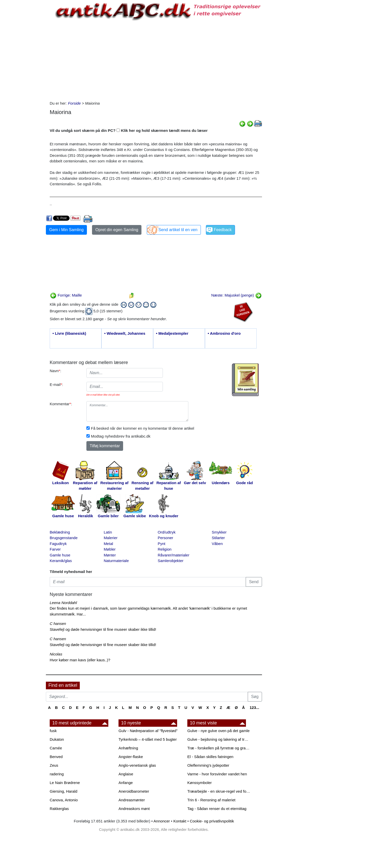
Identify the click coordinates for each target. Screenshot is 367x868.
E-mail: (56, 384)
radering (57, 774)
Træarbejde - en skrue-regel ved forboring (219, 791)
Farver (55, 549)
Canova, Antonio (64, 800)
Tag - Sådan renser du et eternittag (217, 809)
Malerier (111, 538)
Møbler (110, 549)
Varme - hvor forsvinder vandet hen (217, 774)
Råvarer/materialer (174, 555)
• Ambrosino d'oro (224, 333)
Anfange (126, 783)
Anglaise (126, 774)
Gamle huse (60, 555)
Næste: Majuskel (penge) (237, 295)
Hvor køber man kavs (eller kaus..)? (80, 660)
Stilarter (218, 538)
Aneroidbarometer (134, 791)
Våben (217, 544)
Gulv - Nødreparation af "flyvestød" (148, 731)
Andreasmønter (132, 800)
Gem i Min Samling (66, 230)
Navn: (55, 371)
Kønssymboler (200, 783)
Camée (56, 748)
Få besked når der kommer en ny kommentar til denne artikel (143, 428)
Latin (108, 532)
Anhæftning (128, 748)
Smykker (219, 532)
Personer (166, 538)
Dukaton (57, 739)
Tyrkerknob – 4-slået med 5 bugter (148, 739)
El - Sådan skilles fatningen (210, 757)
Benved (56, 757)
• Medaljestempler (172, 333)
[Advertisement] (24, 77)
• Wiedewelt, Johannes (125, 333)
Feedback (223, 230)
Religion (165, 549)
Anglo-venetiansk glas (137, 765)
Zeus (54, 765)
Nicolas (56, 654)
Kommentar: (61, 404)
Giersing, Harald (63, 791)
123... (254, 708)
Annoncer (162, 821)
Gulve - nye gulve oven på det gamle (218, 731)
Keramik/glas (61, 561)
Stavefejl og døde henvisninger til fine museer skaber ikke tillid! (103, 629)
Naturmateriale (116, 561)
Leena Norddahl (63, 603)
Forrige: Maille (66, 295)
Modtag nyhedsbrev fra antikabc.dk (121, 436)
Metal (108, 544)
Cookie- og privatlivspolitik (212, 821)
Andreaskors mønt (134, 809)
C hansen (58, 624)
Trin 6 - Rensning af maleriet (211, 800)
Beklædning (60, 532)
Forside (74, 103)
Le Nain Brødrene (65, 783)
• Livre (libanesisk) (69, 333)
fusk (53, 731)
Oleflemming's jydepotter (208, 765)
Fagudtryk (58, 544)
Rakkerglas (59, 809)
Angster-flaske (131, 757)
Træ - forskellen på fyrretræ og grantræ (219, 748)
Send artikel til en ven (178, 230)
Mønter (110, 555)
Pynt (162, 544)
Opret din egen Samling (117, 230)
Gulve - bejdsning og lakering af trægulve (219, 739)
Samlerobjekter (171, 561)
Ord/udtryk (167, 532)
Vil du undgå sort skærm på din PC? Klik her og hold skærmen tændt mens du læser (129, 130)
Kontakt (180, 821)
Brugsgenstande (64, 538)
